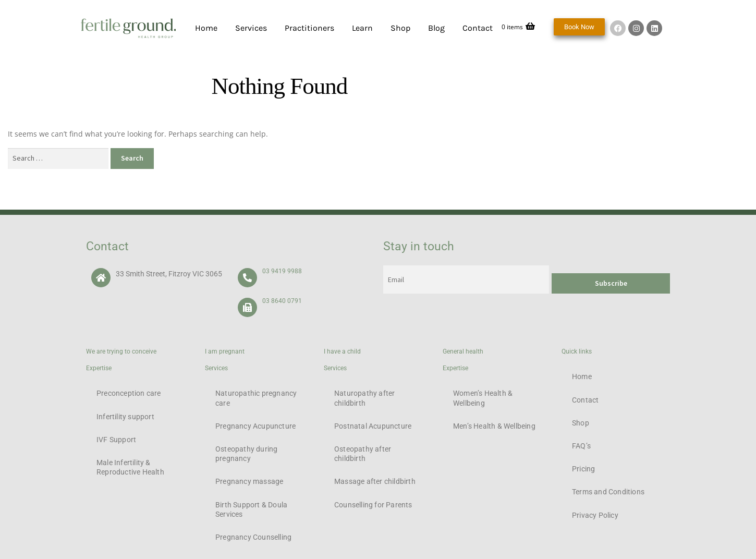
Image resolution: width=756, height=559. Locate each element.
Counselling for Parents (373, 505)
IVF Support (116, 440)
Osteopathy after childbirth (363, 454)
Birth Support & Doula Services (251, 509)
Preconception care (129, 393)
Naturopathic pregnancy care (256, 398)
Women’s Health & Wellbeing (483, 398)
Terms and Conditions (608, 492)
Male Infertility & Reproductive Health (130, 467)
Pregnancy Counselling (253, 537)
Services (251, 28)
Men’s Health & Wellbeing (494, 426)
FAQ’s (581, 446)
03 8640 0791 (282, 301)
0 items (518, 27)
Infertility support (125, 417)
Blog (436, 28)
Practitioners (309, 28)
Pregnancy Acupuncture (255, 426)
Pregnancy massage (249, 481)
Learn (362, 28)
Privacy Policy (595, 515)
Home (206, 28)
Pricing (583, 469)
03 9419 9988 (282, 271)
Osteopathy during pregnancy (246, 454)
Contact (478, 28)
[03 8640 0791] (247, 307)
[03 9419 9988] (247, 278)
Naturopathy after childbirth (364, 398)
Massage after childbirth (375, 481)
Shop (400, 28)
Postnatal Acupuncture (373, 426)
